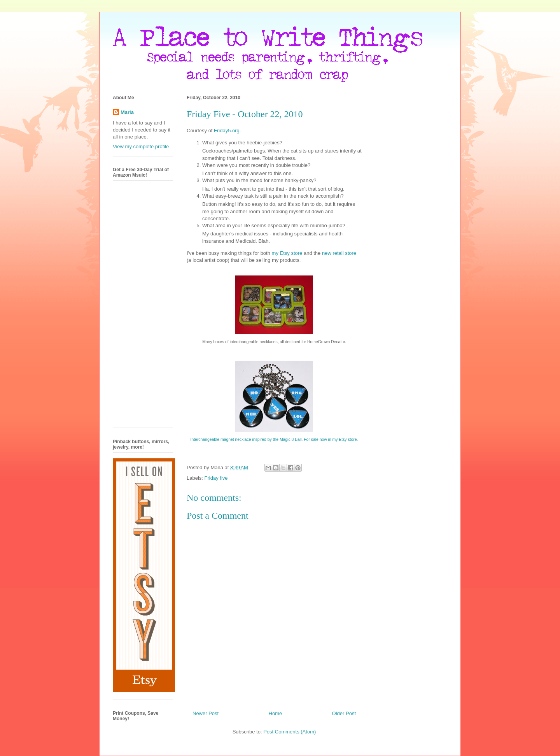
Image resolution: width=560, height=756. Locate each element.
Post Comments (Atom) (290, 732)
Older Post (344, 713)
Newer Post (206, 713)
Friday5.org (227, 131)
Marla (127, 112)
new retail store (339, 253)
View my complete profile (141, 146)
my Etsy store (287, 253)
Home (276, 713)
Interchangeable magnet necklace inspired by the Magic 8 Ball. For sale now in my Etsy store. (274, 439)
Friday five (216, 478)
